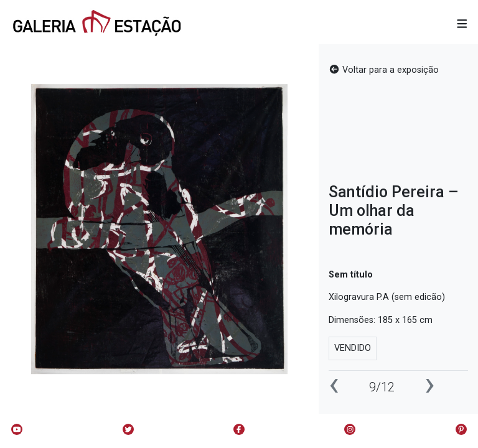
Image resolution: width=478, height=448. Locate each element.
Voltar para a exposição (384, 70)
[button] (462, 25)
